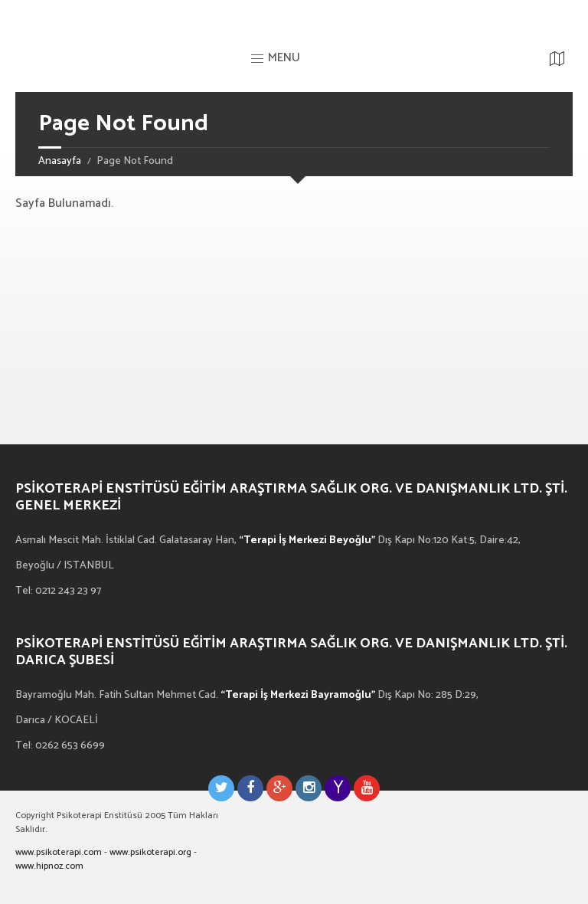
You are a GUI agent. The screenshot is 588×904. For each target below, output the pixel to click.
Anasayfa (60, 161)
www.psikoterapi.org (150, 852)
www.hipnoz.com (49, 866)
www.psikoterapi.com (59, 852)
